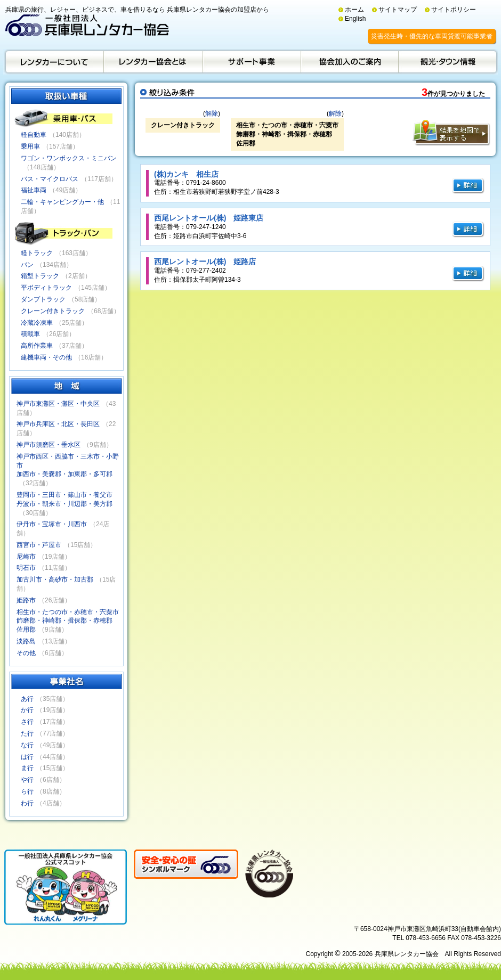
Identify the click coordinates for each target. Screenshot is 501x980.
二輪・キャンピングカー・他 (62, 202)
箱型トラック (40, 276)
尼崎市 (26, 557)
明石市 (26, 568)
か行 (27, 710)
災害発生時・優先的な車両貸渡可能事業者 (432, 36)
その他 (26, 653)
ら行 (27, 791)
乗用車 (30, 146)
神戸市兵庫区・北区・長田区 (58, 424)
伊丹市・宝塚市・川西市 (52, 524)
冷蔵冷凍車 (37, 323)
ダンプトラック (43, 299)
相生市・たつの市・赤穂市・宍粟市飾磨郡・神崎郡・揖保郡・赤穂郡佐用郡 (68, 621)
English (355, 19)
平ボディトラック (46, 288)
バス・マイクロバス (50, 179)
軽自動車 (34, 135)
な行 (27, 745)
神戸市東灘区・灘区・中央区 (58, 404)
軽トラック (37, 253)
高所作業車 (37, 346)
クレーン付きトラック (53, 311)
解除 (212, 113)
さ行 (27, 722)
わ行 (27, 803)
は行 (27, 757)
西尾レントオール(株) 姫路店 (205, 262)
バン (27, 265)
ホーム (354, 10)
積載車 (30, 334)
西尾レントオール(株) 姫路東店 (209, 218)
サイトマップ (398, 10)
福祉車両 (34, 190)
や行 (27, 780)
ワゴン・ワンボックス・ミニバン (69, 158)
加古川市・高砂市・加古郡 (55, 579)
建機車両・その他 (46, 357)
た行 (27, 733)
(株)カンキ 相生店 (186, 174)
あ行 (27, 699)
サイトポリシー (454, 10)
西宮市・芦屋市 (39, 545)
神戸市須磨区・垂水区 (49, 445)
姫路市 (26, 600)
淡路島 (26, 641)
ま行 (27, 768)
